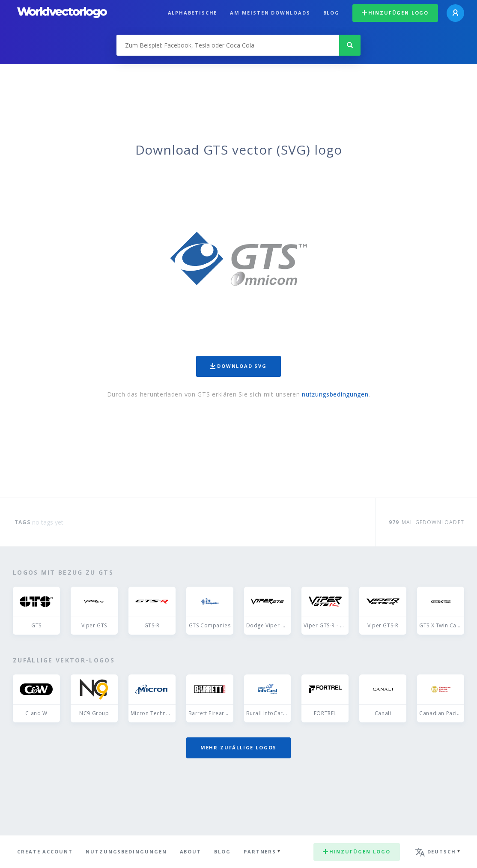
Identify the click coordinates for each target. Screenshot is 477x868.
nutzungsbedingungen (335, 394)
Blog (331, 13)
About (191, 852)
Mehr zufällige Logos (238, 747)
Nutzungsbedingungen (126, 852)
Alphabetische (193, 13)
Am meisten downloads (270, 13)
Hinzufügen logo (395, 13)
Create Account (45, 852)
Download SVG (238, 366)
